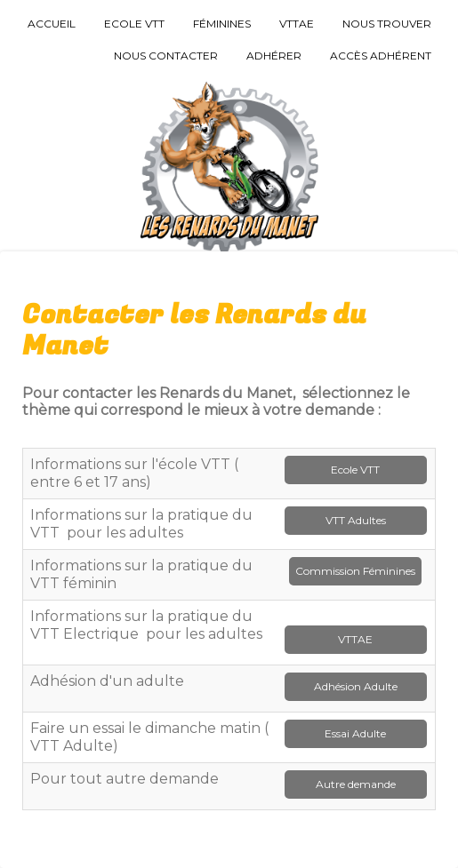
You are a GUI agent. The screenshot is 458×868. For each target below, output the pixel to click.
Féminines (222, 24)
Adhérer (274, 56)
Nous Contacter (166, 56)
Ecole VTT (134, 24)
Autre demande (356, 784)
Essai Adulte (355, 733)
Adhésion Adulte (356, 686)
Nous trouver (387, 24)
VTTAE (297, 24)
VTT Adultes (356, 520)
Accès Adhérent (381, 56)
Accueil (52, 24)
